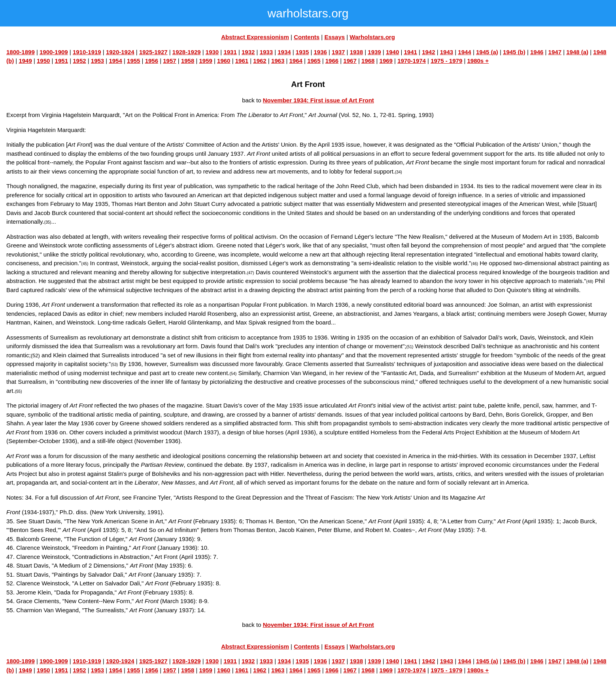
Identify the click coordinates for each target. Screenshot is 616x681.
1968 (368, 61)
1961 (242, 61)
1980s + (478, 61)
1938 (356, 52)
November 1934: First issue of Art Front (318, 100)
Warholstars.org (372, 37)
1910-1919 (87, 52)
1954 (115, 61)
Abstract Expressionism (255, 37)
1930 (212, 52)
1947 (555, 52)
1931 (230, 52)
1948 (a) (577, 52)
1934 (284, 52)
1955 (133, 61)
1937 (338, 52)
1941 (411, 52)
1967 (350, 61)
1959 (205, 61)
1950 (43, 61)
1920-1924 (120, 52)
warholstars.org (308, 13)
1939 (374, 52)
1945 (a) (487, 52)
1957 (169, 61)
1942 (428, 52)
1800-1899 (21, 52)
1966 (332, 61)
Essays (334, 37)
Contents (307, 37)
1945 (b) (514, 52)
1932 (248, 52)
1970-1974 (412, 61)
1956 (152, 61)
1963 (278, 61)
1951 (61, 61)
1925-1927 (153, 52)
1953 (97, 61)
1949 (25, 61)
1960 (224, 61)
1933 (266, 52)
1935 (302, 52)
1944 (464, 52)
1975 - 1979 (446, 61)
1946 (537, 52)
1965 (314, 61)
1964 (296, 61)
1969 (386, 61)
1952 (79, 61)
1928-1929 (187, 52)
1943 (447, 52)
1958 (188, 61)
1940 (392, 52)
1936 (320, 52)
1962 (260, 61)
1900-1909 (54, 52)
